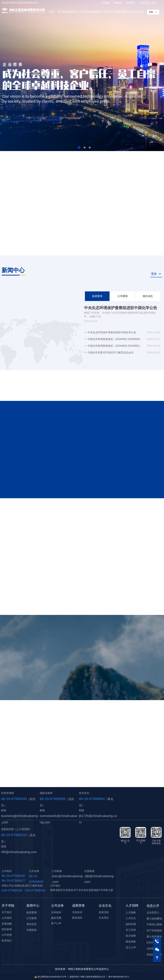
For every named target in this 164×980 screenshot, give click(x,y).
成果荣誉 (95, 12)
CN (151, 12)
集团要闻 (97, 296)
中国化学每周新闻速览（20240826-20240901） (115, 346)
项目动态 (148, 296)
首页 (52, 12)
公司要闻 (123, 296)
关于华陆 (62, 12)
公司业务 (84, 12)
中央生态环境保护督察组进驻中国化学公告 (121, 308)
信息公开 (139, 12)
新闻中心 (73, 12)
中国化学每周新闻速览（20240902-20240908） (115, 339)
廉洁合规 (128, 12)
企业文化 (106, 12)
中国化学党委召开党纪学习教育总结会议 (111, 353)
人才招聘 (117, 12)
